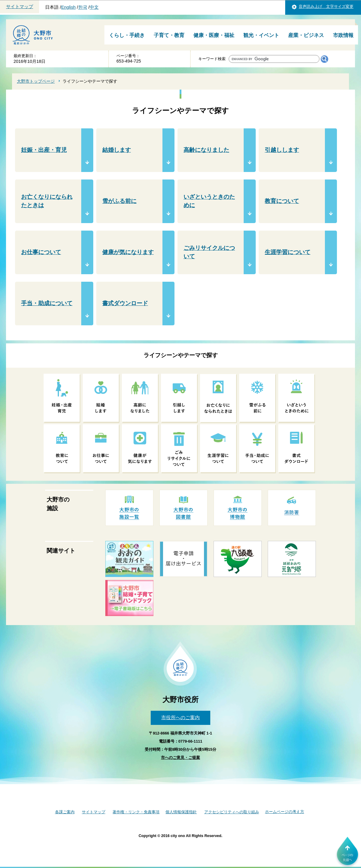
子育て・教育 (169, 35)
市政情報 (343, 35)
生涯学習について (288, 252)
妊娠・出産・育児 (44, 150)
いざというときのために (209, 201)
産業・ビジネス (306, 35)
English (68, 7)
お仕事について (41, 252)
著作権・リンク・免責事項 (136, 812)
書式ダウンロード (125, 303)
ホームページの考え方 (285, 812)
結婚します (117, 150)
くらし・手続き (127, 35)
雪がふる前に (119, 201)
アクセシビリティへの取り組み (232, 812)
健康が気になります (128, 252)
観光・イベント (261, 35)
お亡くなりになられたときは (47, 201)
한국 (83, 7)
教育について (282, 201)
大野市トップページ (36, 81)
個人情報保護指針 (181, 812)
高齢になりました (206, 150)
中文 (94, 7)
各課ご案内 (65, 812)
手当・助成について (47, 303)
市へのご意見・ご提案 (180, 758)
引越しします (282, 150)
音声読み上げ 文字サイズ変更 (326, 6)
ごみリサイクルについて (209, 252)
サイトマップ (20, 7)
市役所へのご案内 (180, 718)
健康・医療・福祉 (214, 35)
